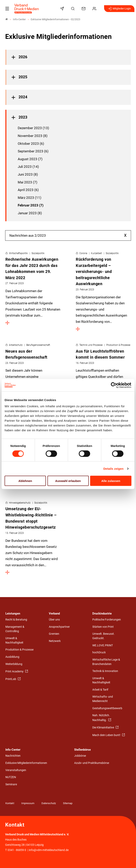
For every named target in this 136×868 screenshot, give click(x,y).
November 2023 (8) (33, 136)
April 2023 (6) (28, 190)
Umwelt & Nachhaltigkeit (14, 640)
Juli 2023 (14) (28, 167)
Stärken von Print (103, 627)
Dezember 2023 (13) (33, 128)
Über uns (54, 620)
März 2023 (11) (30, 198)
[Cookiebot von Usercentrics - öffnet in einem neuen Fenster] (114, 385)
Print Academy (15, 671)
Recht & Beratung (16, 620)
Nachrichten (13, 756)
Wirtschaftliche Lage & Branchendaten (106, 662)
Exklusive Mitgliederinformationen (26, 763)
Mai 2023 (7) (28, 182)
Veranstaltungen (16, 770)
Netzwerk (55, 641)
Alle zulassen (111, 481)
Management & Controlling (15, 629)
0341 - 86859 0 (17, 850)
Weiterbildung (14, 664)
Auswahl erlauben (68, 481)
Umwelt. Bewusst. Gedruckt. (103, 636)
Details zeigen (113, 468)
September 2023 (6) (33, 151)
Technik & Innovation (105, 671)
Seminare (11, 784)
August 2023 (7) (30, 159)
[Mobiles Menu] (7, 9)
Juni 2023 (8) (28, 174)
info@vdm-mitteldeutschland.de (49, 850)
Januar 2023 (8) (30, 213)
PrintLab (11, 679)
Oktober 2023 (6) (31, 144)
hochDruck (99, 652)
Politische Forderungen (107, 620)
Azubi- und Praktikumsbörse (92, 763)
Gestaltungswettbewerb (107, 708)
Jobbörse (80, 756)
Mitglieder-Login (119, 9)
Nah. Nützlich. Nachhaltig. (101, 718)
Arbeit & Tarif (100, 690)
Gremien (54, 634)
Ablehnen (25, 481)
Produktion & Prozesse (19, 650)
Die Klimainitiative (103, 728)
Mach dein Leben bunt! (107, 735)
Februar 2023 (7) (31, 205)
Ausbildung (12, 657)
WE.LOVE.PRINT (103, 645)
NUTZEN (11, 777)
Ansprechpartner (59, 627)
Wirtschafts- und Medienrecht (103, 699)
